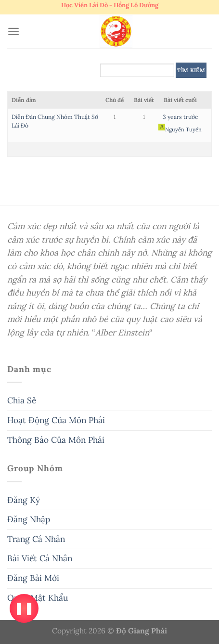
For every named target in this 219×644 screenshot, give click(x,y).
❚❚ (24, 608)
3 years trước (180, 117)
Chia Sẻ (22, 400)
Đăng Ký (24, 500)
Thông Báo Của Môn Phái (56, 440)
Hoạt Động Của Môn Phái (56, 420)
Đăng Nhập (29, 519)
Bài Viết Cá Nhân (40, 558)
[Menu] (13, 31)
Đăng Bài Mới (33, 578)
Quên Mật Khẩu (38, 598)
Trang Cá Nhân (36, 539)
